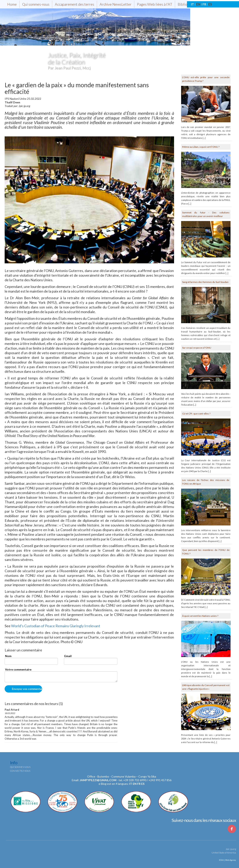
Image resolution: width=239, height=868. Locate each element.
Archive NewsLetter (116, 4)
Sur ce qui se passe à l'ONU (197, 348)
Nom (8, 656)
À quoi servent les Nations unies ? (200, 616)
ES (210, 4)
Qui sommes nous (20, 767)
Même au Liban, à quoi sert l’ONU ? (201, 147)
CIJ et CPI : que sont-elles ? (196, 414)
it (131, 784)
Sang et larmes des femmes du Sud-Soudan (205, 282)
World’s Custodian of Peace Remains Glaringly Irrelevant (56, 626)
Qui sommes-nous (36, 4)
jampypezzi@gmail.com (98, 780)
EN (198, 4)
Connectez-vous (20, 771)
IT (193, 4)
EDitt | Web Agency (227, 860)
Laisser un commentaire (23, 650)
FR (204, 4)
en (135, 784)
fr (139, 784)
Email (68, 656)
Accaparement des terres (75, 4)
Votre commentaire (18, 669)
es (143, 784)
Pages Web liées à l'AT (155, 4)
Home (12, 4)
